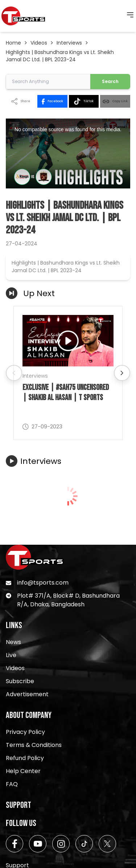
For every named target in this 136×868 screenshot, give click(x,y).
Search (110, 81)
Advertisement (27, 694)
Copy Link (115, 101)
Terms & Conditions (34, 745)
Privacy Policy (25, 732)
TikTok (84, 101)
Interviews (69, 43)
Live (11, 655)
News (13, 642)
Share (21, 101)
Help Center (23, 771)
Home (13, 43)
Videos (39, 43)
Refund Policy (25, 758)
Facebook (52, 101)
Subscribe (20, 681)
